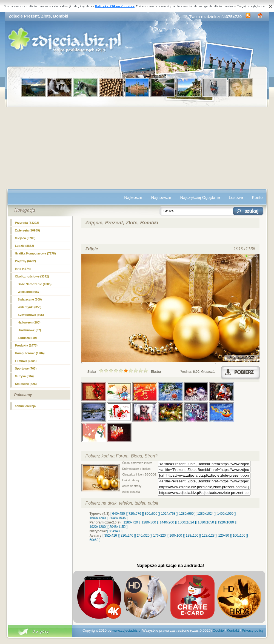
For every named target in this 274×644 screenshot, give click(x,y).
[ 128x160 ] (192, 536)
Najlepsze (133, 197)
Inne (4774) (23, 269)
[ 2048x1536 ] (118, 518)
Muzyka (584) (24, 376)
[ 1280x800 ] (149, 522)
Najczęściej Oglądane (200, 197)
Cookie (218, 630)
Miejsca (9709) (25, 238)
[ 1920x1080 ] (226, 522)
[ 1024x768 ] (168, 514)
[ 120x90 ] (224, 536)
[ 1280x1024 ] (205, 514)
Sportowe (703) (26, 368)
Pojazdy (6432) (25, 261)
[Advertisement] (137, 148)
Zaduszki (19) (27, 338)
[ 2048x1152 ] (118, 527)
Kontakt (233, 630)
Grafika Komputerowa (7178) (35, 253)
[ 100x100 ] (239, 536)
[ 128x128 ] (208, 536)
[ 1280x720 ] (131, 522)
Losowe (236, 197)
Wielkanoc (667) (29, 292)
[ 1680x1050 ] (206, 522)
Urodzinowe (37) (29, 330)
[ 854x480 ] (115, 531)
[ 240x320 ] (143, 536)
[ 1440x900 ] (167, 522)
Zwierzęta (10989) (28, 230)
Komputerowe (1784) (30, 353)
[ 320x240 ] (127, 536)
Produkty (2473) (26, 345)
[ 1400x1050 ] (225, 514)
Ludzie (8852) (25, 246)
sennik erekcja (25, 406)
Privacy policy (253, 630)
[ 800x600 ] (151, 514)
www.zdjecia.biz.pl (127, 630)
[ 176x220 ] (159, 536)
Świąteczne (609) (30, 299)
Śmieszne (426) (26, 384)
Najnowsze (161, 197)
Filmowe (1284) (26, 361)
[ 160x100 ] (176, 536)
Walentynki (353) (30, 307)
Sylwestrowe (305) (31, 315)
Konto (257, 197)
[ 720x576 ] (135, 514)
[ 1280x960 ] (186, 514)
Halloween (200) (29, 322)
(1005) (35, 284)
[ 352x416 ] (111, 536)
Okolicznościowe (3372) (32, 276)
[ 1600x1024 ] (186, 522)
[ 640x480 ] (119, 514)
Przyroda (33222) (27, 223)
